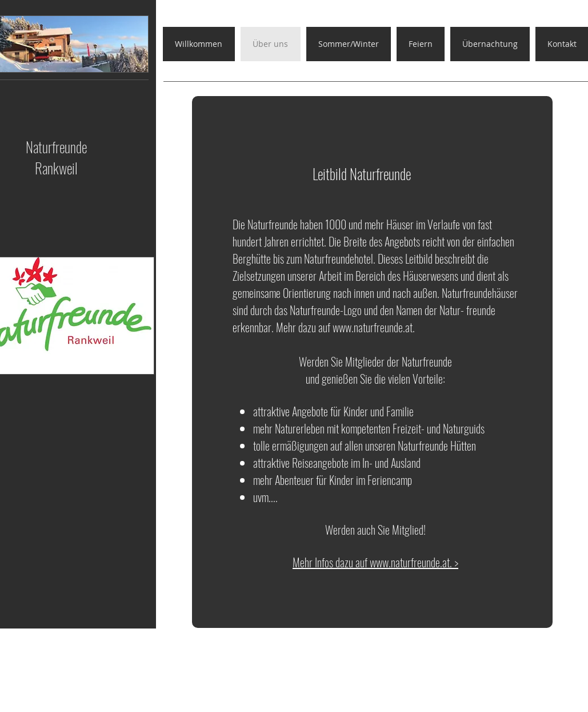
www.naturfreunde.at (373, 327)
